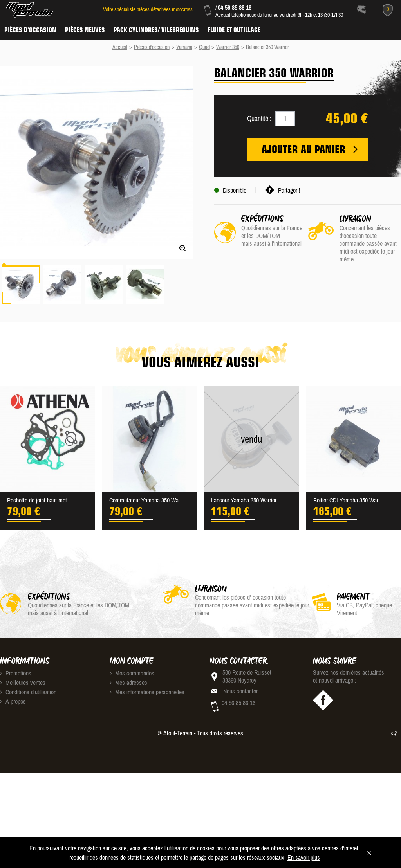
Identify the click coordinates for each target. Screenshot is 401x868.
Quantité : (259, 118)
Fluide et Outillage (234, 30)
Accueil (120, 47)
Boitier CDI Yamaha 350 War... (348, 500)
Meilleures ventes (23, 683)
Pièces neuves (85, 30)
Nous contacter (240, 691)
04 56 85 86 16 (235, 7)
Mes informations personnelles (147, 692)
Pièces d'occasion (30, 30)
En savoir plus (304, 857)
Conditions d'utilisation (28, 692)
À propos (13, 701)
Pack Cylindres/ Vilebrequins (156, 30)
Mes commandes (132, 673)
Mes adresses (128, 683)
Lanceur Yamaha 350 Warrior (244, 500)
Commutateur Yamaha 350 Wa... (146, 500)
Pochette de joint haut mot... (39, 500)
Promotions (16, 673)
